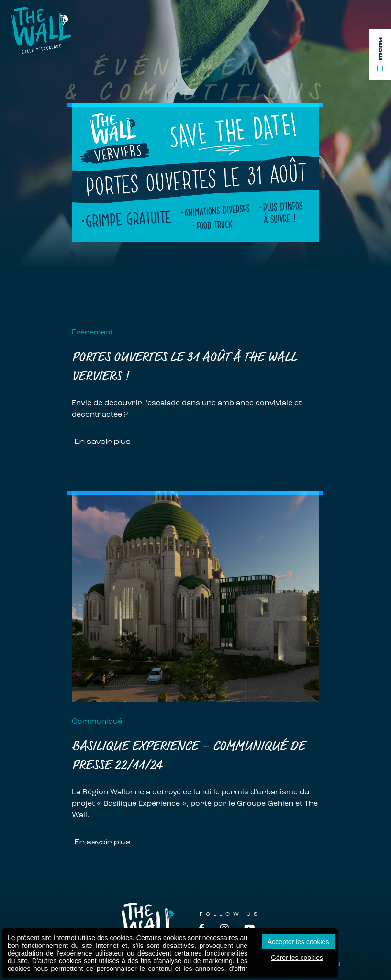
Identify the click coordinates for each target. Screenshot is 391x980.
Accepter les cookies (298, 942)
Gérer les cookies (297, 958)
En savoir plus (103, 441)
